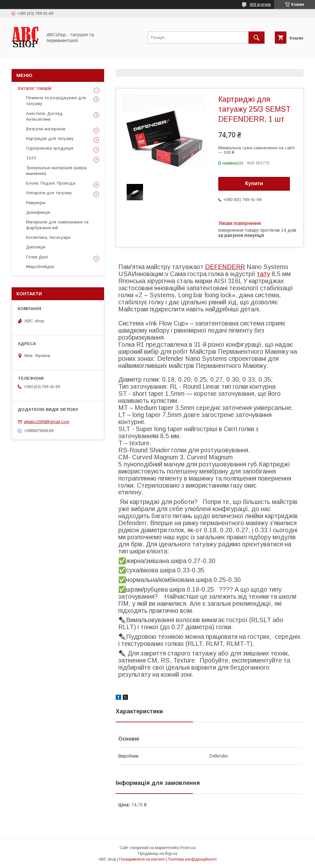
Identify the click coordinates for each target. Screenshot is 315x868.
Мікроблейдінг (40, 267)
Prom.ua (188, 848)
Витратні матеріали (46, 129)
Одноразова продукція (50, 148)
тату (263, 274)
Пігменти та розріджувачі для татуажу (56, 101)
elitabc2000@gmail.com (47, 422)
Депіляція (36, 247)
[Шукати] (256, 38)
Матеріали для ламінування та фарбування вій (57, 225)
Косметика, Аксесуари (48, 237)
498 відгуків (260, 4)
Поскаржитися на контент (142, 859)
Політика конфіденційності (192, 859)
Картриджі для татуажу (50, 139)
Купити (254, 183)
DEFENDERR (225, 267)
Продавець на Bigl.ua (157, 854)
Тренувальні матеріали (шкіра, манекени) (57, 171)
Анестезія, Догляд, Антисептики (45, 116)
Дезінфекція (38, 212)
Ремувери (36, 203)
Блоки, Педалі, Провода (51, 183)
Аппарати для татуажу (49, 193)
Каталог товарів (35, 88)
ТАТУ (31, 158)
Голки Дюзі (37, 257)
